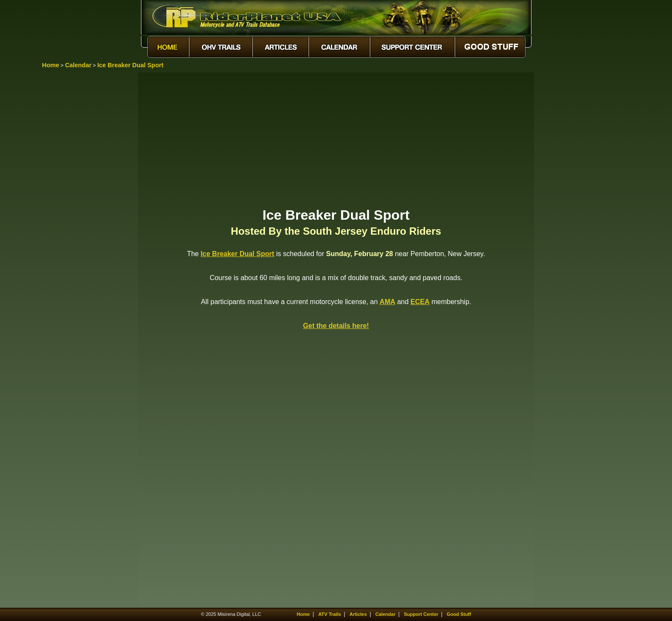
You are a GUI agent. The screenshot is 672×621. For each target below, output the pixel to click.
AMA (387, 302)
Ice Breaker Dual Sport (130, 65)
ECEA (420, 302)
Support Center (421, 614)
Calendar (78, 65)
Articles (358, 614)
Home (51, 65)
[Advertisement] (336, 139)
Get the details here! (336, 326)
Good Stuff (459, 614)
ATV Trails (330, 614)
